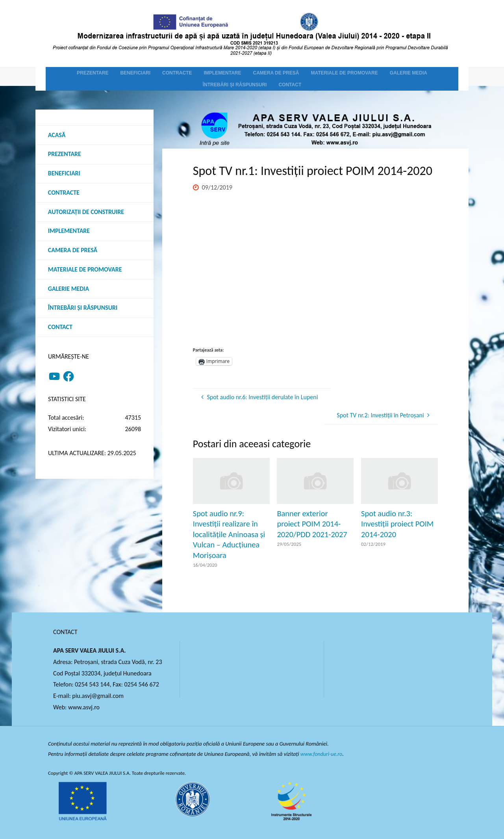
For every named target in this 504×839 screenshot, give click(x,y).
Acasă (57, 135)
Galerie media (69, 289)
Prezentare (65, 154)
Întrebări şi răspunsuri (83, 309)
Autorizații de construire (86, 212)
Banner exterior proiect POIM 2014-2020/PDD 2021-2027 (312, 524)
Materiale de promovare (85, 270)
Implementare (69, 232)
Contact (60, 328)
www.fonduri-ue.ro (322, 754)
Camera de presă (73, 251)
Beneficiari (64, 174)
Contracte (64, 193)
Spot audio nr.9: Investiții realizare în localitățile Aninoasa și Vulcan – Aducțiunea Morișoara (229, 534)
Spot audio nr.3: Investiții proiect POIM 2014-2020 (397, 524)
